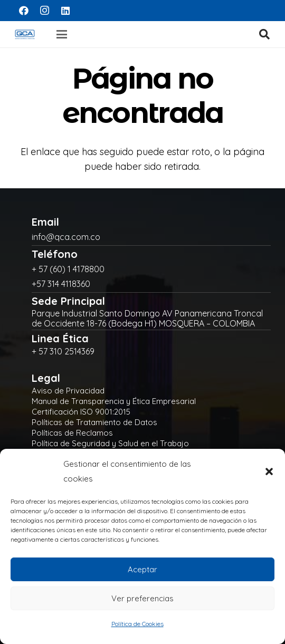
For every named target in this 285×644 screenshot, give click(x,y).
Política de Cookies (137, 624)
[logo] (25, 34)
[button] (269, 472)
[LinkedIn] (65, 11)
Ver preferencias (142, 598)
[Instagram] (45, 11)
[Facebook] (24, 11)
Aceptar (142, 569)
